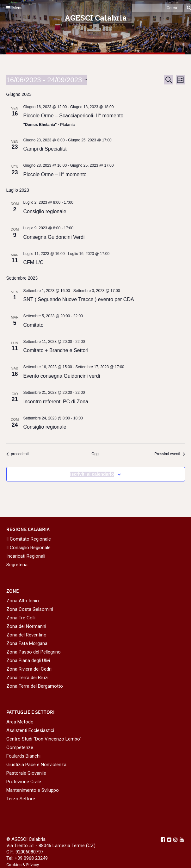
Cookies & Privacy (23, 865)
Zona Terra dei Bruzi (27, 678)
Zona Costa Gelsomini (30, 609)
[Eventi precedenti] (18, 454)
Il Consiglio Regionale (28, 548)
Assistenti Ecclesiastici (30, 730)
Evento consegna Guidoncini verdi (62, 376)
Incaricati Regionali (26, 556)
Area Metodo (20, 722)
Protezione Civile (24, 782)
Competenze (20, 747)
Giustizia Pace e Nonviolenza (36, 765)
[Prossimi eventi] (169, 454)
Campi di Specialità (45, 149)
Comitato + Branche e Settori (56, 350)
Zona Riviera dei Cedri (29, 669)
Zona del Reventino (26, 635)
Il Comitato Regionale (29, 539)
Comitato (34, 325)
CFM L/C (34, 262)
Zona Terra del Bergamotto (35, 686)
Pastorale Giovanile (26, 773)
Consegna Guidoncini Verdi (54, 237)
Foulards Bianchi (23, 756)
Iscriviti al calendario (92, 474)
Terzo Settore (21, 799)
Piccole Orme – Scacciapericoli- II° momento (74, 116)
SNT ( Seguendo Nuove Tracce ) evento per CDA (79, 299)
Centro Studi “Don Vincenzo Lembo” (44, 739)
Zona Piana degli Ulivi (28, 660)
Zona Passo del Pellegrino (34, 652)
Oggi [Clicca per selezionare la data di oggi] (95, 454)
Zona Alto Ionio (23, 601)
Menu (14, 8)
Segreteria (17, 565)
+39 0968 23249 (31, 858)
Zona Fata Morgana (27, 643)
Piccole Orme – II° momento (55, 174)
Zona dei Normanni (26, 626)
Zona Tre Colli (21, 618)
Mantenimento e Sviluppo (33, 790)
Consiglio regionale (45, 211)
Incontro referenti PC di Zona (56, 402)
